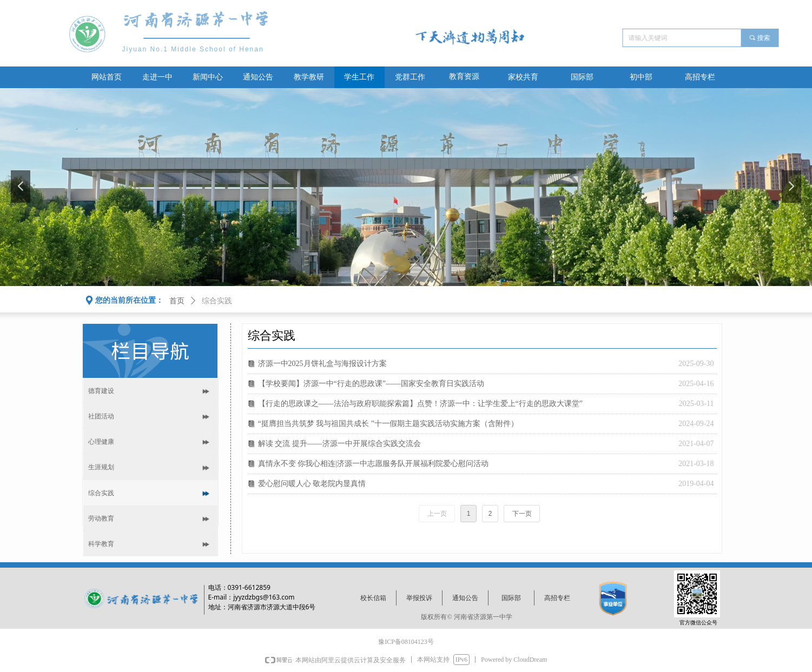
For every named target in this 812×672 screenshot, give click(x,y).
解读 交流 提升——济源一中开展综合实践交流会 (339, 444)
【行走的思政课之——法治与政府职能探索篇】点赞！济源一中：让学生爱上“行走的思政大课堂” (420, 404)
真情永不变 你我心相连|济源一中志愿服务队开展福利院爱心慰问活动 (373, 464)
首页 (177, 301)
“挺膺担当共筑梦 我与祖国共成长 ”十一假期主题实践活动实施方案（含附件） (388, 424)
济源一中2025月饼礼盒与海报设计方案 (322, 364)
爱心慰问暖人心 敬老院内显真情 (312, 484)
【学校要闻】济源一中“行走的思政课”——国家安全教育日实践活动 (371, 384)
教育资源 (464, 76)
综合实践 (217, 301)
